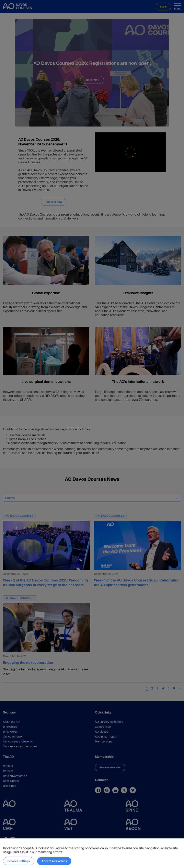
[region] (92, 853)
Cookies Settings (19, 861)
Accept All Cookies (54, 861)
